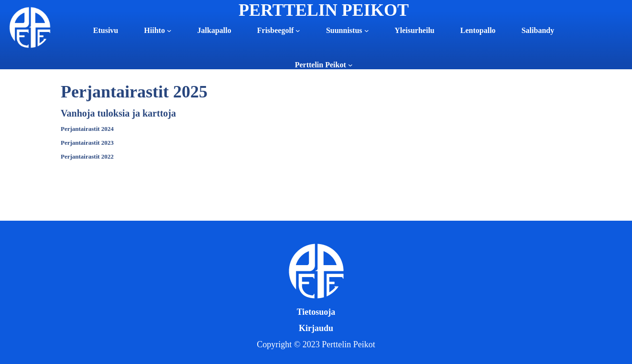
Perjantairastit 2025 (134, 92)
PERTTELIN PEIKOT (324, 10)
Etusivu (106, 30)
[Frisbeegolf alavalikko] (298, 31)
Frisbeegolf (275, 30)
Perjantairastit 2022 (87, 156)
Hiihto (154, 30)
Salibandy (538, 30)
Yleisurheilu (414, 30)
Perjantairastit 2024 (87, 129)
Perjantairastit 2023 (87, 143)
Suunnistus (344, 30)
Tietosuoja (316, 312)
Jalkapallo (214, 30)
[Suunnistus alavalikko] (367, 31)
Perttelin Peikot (321, 65)
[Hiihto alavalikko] (169, 31)
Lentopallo (478, 30)
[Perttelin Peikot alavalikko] (350, 65)
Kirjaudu (316, 328)
